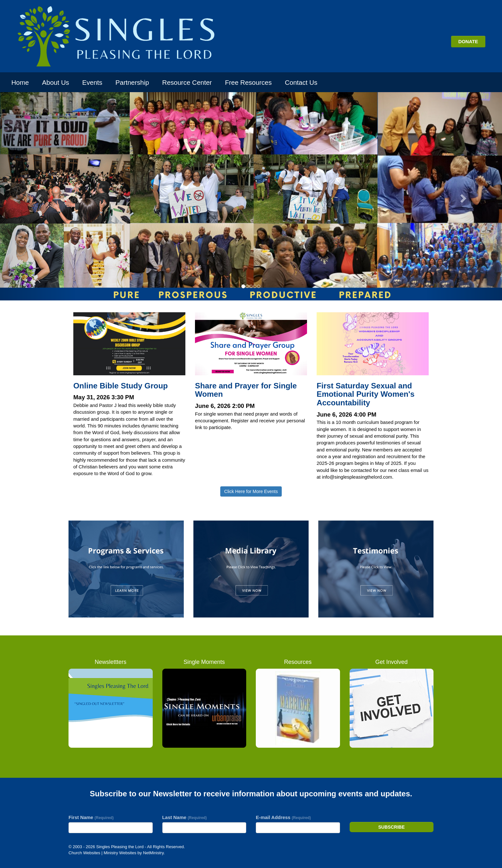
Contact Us (301, 82)
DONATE (468, 41)
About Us (55, 82)
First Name (91, 817)
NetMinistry (153, 853)
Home (20, 82)
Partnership (132, 82)
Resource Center (187, 82)
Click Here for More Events (251, 491)
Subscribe (392, 827)
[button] (38, 196)
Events (92, 82)
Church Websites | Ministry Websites (103, 853)
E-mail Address (283, 817)
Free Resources (248, 82)
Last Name (185, 817)
